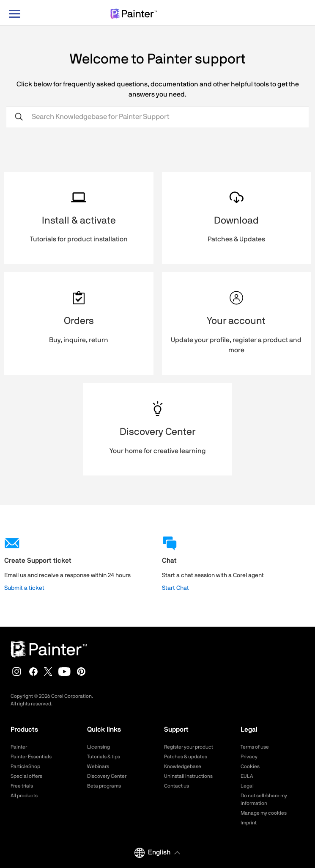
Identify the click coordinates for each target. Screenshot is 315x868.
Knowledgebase (183, 766)
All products (24, 796)
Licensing (99, 747)
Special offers (26, 776)
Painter (19, 747)
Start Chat (175, 588)
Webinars (98, 766)
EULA (247, 776)
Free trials (22, 786)
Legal (247, 786)
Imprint (249, 823)
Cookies (250, 766)
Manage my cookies (264, 813)
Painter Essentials (31, 757)
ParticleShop (25, 766)
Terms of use (255, 747)
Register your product (189, 747)
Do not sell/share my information (264, 799)
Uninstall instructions (188, 776)
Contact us (177, 786)
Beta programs (104, 786)
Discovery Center (107, 776)
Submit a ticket (24, 588)
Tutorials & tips (104, 757)
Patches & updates (186, 757)
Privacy (249, 757)
